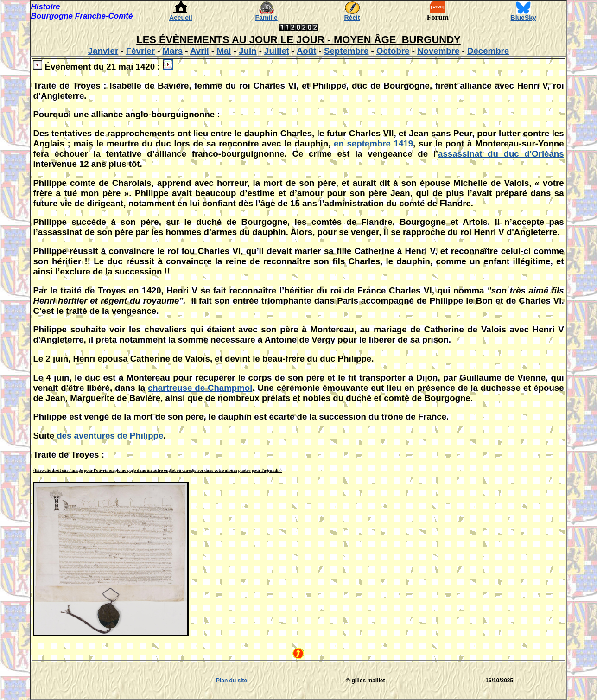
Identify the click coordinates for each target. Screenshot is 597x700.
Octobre (393, 51)
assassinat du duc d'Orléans (501, 154)
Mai (224, 51)
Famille (267, 18)
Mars (173, 51)
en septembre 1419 (373, 143)
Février (140, 51)
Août (306, 51)
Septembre (346, 51)
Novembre (438, 51)
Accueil (181, 18)
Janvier (103, 51)
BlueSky (524, 18)
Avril (200, 51)
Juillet (277, 51)
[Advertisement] (58, 681)
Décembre (488, 51)
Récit (352, 18)
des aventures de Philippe (110, 436)
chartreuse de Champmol (200, 388)
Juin (248, 51)
